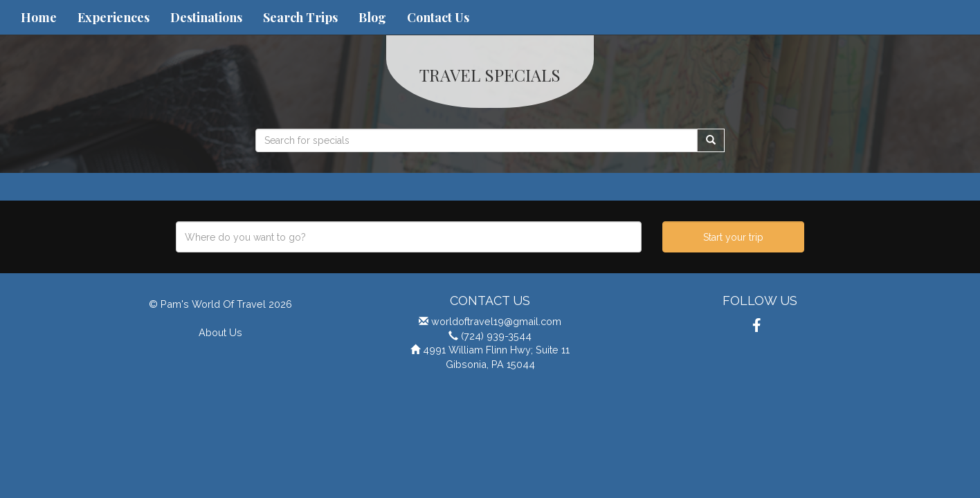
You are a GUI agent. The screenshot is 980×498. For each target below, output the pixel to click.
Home (39, 17)
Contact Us (438, 17)
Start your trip (733, 237)
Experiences (114, 17)
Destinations (206, 17)
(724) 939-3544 (496, 336)
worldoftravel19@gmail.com (496, 321)
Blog (372, 17)
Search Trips (300, 17)
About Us (220, 332)
